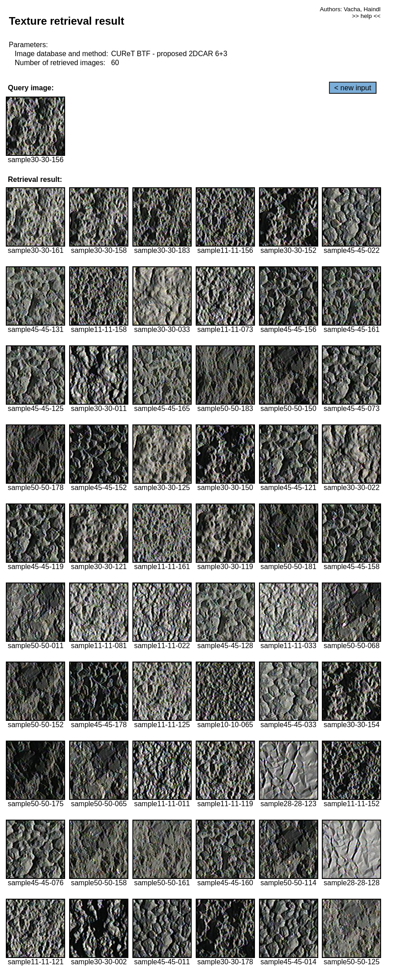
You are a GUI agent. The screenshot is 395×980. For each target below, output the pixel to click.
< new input (353, 88)
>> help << (366, 16)
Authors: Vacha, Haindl (350, 9)
